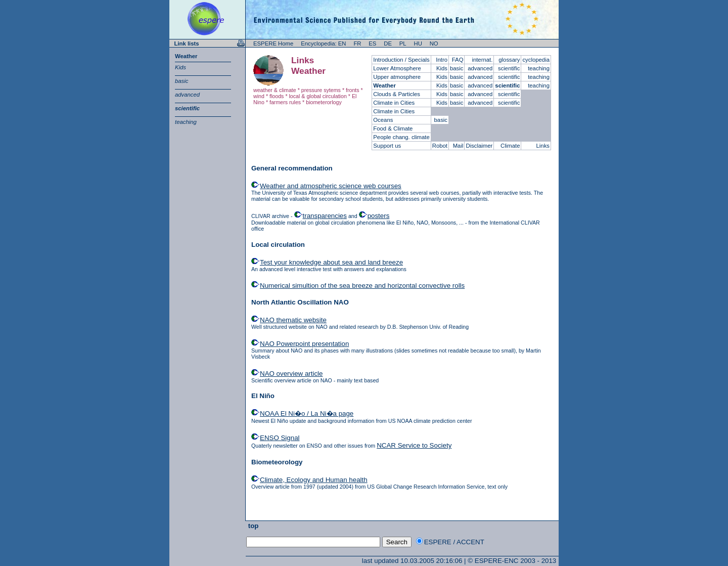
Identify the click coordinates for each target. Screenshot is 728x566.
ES (372, 43)
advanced (187, 95)
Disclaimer (479, 146)
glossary (509, 60)
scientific (187, 108)
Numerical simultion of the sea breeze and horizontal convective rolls (362, 286)
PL (403, 43)
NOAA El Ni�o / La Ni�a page (307, 413)
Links (543, 146)
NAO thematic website (293, 320)
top (252, 526)
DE (388, 43)
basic (181, 81)
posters (379, 216)
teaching (186, 122)
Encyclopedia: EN (323, 43)
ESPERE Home (273, 43)
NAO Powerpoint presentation (304, 344)
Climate (510, 146)
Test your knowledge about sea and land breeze (331, 262)
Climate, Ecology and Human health (314, 480)
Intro (442, 60)
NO (434, 43)
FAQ (458, 60)
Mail (458, 146)
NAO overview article (291, 374)
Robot (440, 146)
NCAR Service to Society (414, 445)
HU (418, 43)
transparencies (325, 216)
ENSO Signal (280, 438)
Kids (180, 67)
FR (357, 43)
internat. (482, 60)
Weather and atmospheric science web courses (331, 186)
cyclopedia (536, 60)
